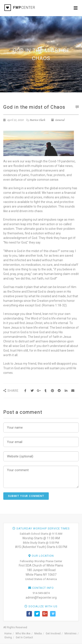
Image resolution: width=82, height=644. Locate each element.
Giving (8, 637)
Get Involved (53, 634)
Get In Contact (24, 637)
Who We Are (23, 634)
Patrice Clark (38, 120)
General (60, 120)
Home (8, 634)
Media (38, 634)
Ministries (71, 634)
